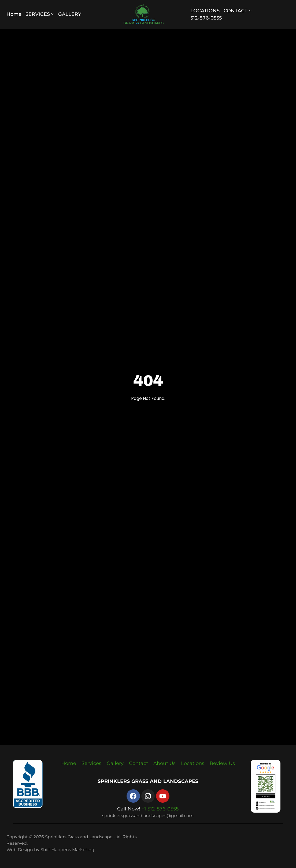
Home (14, 14)
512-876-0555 (206, 18)
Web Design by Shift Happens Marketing (50, 850)
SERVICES (40, 14)
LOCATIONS (205, 11)
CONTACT (238, 11)
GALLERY (70, 14)
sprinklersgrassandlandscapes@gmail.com (148, 816)
